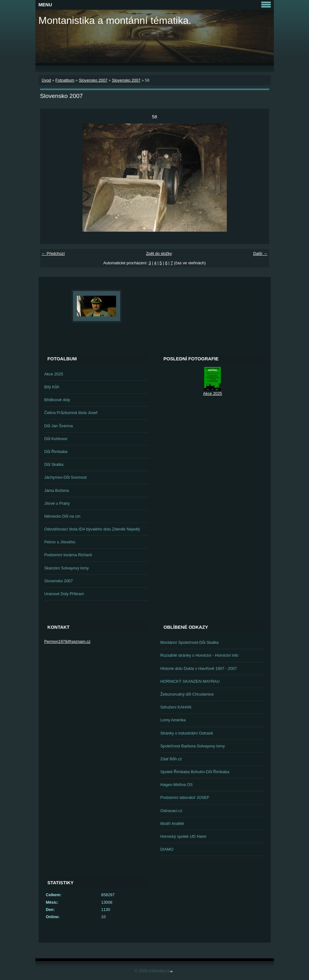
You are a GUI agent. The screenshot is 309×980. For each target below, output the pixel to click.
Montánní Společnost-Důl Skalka (189, 642)
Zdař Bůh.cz (171, 759)
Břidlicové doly (57, 400)
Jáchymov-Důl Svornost (65, 477)
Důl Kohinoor (56, 439)
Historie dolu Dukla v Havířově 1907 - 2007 (199, 668)
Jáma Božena (56, 490)
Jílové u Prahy (57, 503)
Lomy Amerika (173, 720)
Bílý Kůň (52, 387)
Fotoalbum (65, 80)
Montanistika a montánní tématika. (115, 20)
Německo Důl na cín (62, 516)
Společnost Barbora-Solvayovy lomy (193, 746)
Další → (260, 253)
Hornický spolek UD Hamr (183, 836)
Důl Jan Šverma (59, 426)
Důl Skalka (54, 464)
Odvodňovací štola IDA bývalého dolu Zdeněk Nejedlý (92, 529)
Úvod (46, 80)
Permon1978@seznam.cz (67, 641)
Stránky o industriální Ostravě (187, 733)
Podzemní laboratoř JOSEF (185, 797)
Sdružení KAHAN (176, 707)
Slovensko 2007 (93, 80)
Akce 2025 (54, 374)
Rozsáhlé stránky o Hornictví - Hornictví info (199, 655)
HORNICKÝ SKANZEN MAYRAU (190, 681)
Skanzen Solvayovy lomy (67, 568)
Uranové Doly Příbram (64, 594)
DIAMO (167, 849)
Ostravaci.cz (171, 811)
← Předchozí (53, 253)
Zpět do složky (159, 253)
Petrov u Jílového (60, 542)
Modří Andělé (172, 824)
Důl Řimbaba (56, 452)
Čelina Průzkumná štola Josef (71, 413)
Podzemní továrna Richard (68, 555)
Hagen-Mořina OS (176, 785)
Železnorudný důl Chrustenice (187, 694)
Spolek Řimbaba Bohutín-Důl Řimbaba (195, 772)
